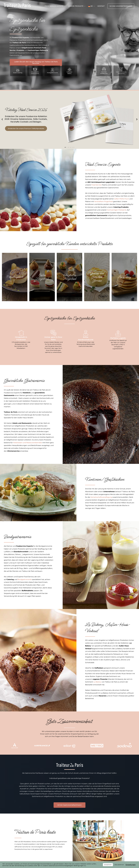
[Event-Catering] (18, 70)
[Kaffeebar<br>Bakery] (69, 69)
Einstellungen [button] (131, 865)
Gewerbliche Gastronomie (35, 73)
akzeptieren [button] (108, 865)
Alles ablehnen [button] (119, 865)
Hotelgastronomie (52, 73)
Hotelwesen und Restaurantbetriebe (28, 443)
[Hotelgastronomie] (52, 70)
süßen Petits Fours (122, 199)
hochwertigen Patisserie (117, 210)
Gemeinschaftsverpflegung (101, 497)
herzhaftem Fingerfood (104, 202)
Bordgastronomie (25, 579)
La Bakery (97, 682)
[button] (121, 6)
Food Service (97, 185)
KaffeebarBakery (69, 73)
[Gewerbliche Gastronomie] (35, 69)
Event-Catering (18, 73)
